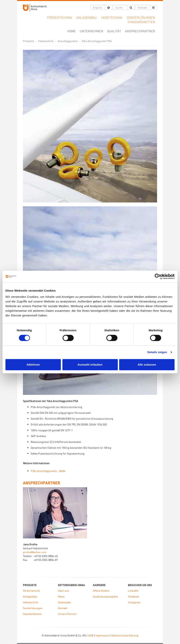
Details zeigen (157, 352)
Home (73, 31)
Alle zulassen (147, 365)
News (61, 596)
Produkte (29, 41)
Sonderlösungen (33, 608)
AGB (91, 635)
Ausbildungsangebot (105, 596)
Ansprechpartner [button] (140, 31)
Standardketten (32, 614)
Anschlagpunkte (68, 41)
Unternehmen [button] (91, 31)
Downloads (64, 602)
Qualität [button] (114, 31)
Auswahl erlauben (90, 365)
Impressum (102, 635)
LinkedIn (133, 591)
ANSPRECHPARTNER (42, 483)
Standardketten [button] (141, 22)
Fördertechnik (31, 591)
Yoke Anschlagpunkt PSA (97, 41)
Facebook (134, 596)
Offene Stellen (101, 591)
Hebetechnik (46, 41)
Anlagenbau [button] (87, 18)
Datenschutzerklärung (125, 635)
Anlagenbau (30, 596)
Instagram (134, 602)
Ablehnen (33, 365)
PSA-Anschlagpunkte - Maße (48, 471)
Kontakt (63, 608)
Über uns (63, 591)
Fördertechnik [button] (59, 18)
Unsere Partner (67, 614)
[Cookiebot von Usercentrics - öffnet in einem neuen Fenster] (158, 276)
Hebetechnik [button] (112, 18)
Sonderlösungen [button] (141, 18)
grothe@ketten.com (35, 552)
